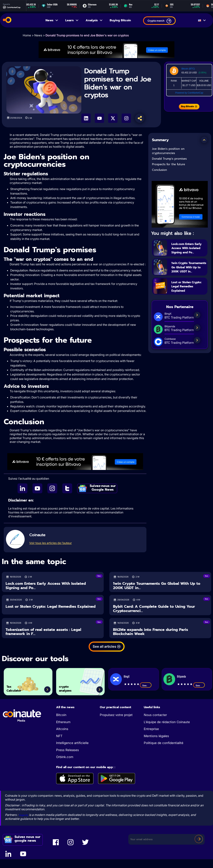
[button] (204, 140)
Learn (72, 20)
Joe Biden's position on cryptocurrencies (168, 151)
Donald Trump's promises (169, 159)
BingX (127, 676)
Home (27, 35)
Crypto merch (159, 21)
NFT (59, 736)
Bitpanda (181, 676)
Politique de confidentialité (164, 743)
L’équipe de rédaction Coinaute (167, 722)
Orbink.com (65, 757)
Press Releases (68, 750)
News (52, 20)
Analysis (94, 20)
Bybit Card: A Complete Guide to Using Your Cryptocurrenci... (154, 609)
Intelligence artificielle (72, 743)
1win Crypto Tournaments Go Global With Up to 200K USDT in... (188, 274)
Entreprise (151, 729)
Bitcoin (61, 715)
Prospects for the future (169, 164)
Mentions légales (156, 736)
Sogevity (25, 815)
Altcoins (62, 729)
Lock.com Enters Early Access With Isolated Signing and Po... (188, 250)
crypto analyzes (69, 686)
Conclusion (159, 170)
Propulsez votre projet (116, 715)
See (146, 685)
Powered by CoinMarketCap (189, 93)
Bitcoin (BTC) (188, 69)
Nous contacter (155, 715)
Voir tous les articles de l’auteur (51, 543)
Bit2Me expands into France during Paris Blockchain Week (151, 632)
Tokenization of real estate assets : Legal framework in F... (43, 632)
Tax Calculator (18, 686)
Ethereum (63, 722)
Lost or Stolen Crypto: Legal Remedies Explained (184, 297)
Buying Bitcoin (120, 20)
